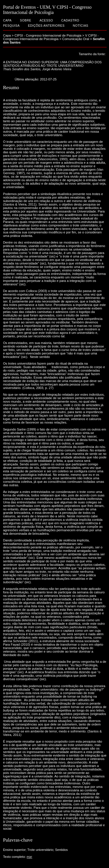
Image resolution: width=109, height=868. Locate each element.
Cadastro (70, 20)
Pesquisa (11, 26)
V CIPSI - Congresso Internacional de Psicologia (51, 37)
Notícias (81, 26)
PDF (30, 857)
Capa (7, 20)
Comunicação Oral (76, 39)
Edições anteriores (46, 26)
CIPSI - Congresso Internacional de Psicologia (48, 35)
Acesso (46, 20)
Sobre (25, 20)
